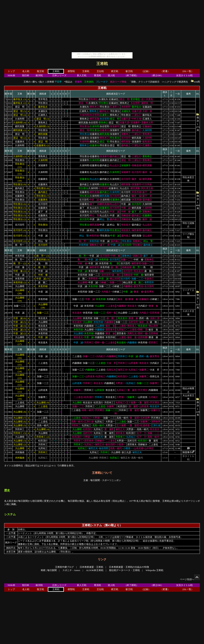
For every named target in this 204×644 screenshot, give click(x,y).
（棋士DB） (157, 75)
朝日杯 (26, 75)
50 (6, 204)
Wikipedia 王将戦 (154, 570)
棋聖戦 (71, 71)
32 (6, 286)
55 (6, 184)
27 (6, 318)
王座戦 (86, 71)
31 (6, 292)
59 (6, 160)
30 (6, 299)
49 (6, 208)
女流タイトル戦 (184, 75)
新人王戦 (82, 75)
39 (6, 260)
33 (6, 282)
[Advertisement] (102, 27)
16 (6, 383)
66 (6, 126)
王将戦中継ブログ (64, 567)
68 (6, 119)
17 (6, 376)
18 (6, 370)
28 (6, 313)
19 (6, 363)
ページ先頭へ (190, 579)
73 (6, 99)
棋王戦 (115, 71)
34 (6, 279)
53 (6, 192)
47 (6, 215)
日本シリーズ (59, 75)
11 (6, 412)
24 (6, 330)
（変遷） (165, 71)
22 (6, 337)
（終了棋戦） (131, 75)
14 (6, 397)
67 (6, 123)
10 (6, 418)
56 (6, 179)
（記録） (146, 71)
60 (6, 156)
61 (6, 145)
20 (6, 356)
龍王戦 (40, 71)
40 (6, 256)
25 (6, 326)
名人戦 (26, 71)
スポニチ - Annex (71, 570)
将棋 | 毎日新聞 (49, 570)
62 (6, 142)
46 (6, 219)
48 (6, 212)
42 (6, 241)
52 (6, 196)
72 (6, 103)
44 (6, 230)
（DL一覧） (187, 71)
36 (6, 271)
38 (6, 263)
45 (6, 225)
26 (6, 322)
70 (6, 111)
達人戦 (111, 75)
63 (6, 138)
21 (6, 343)
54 (6, 188)
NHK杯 (11, 75)
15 (6, 390)
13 (6, 403)
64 (6, 134)
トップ (11, 71)
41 (6, 245)
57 (6, 172)
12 (6, 406)
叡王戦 (129, 71)
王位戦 (100, 71)
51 (6, 200)
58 (6, 165)
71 (6, 107)
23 (6, 333)
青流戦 (97, 75)
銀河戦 (39, 75)
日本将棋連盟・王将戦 (91, 567)
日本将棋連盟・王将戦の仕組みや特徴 (129, 567)
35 (6, 275)
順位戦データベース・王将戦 (124, 570)
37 (6, 267)
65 (6, 130)
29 (6, 306)
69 (6, 115)
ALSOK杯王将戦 (95, 570)
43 (6, 236)
